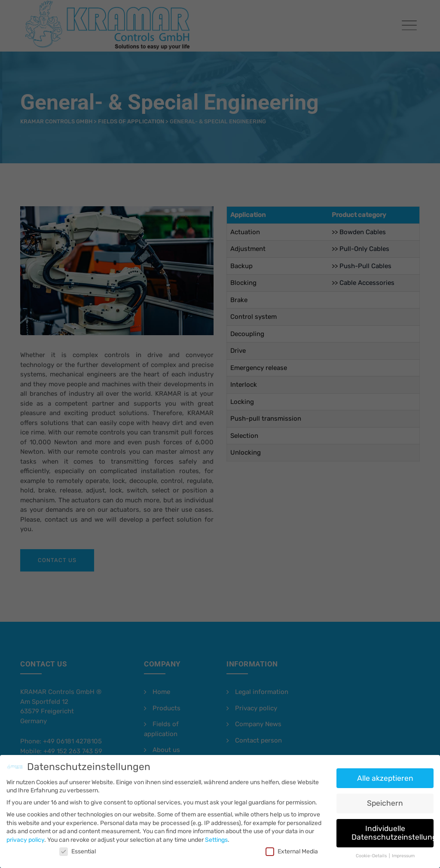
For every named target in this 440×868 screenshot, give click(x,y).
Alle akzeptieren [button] (385, 774)
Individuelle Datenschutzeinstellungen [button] (393, 829)
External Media (292, 848)
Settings (216, 836)
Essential (78, 848)
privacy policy (25, 836)
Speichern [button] (385, 800)
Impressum (403, 852)
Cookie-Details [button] (372, 852)
